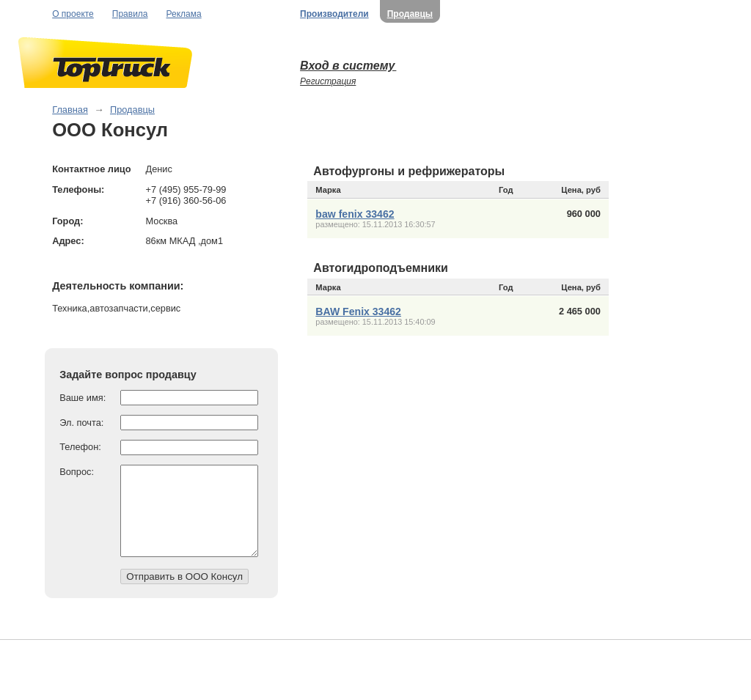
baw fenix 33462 (355, 214)
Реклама (184, 14)
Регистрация (328, 81)
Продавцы (410, 14)
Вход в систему (348, 66)
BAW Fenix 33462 (358, 312)
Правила (130, 14)
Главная (70, 110)
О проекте (73, 14)
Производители (334, 14)
